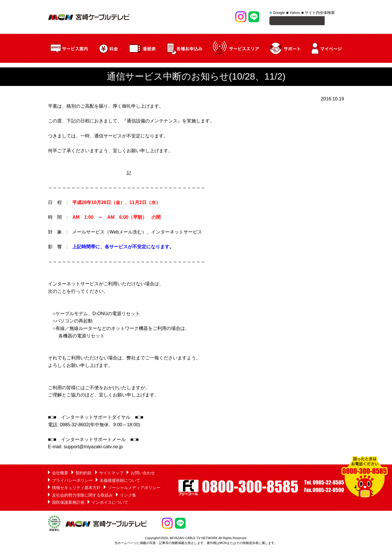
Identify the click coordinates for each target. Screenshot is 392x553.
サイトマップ (111, 474)
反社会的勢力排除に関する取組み (82, 496)
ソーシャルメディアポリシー (134, 488)
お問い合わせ (143, 474)
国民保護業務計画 (68, 503)
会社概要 (60, 474)
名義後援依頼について (120, 481)
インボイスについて (110, 503)
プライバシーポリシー (72, 481)
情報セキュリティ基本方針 (76, 488)
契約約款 (84, 474)
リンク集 (128, 496)
